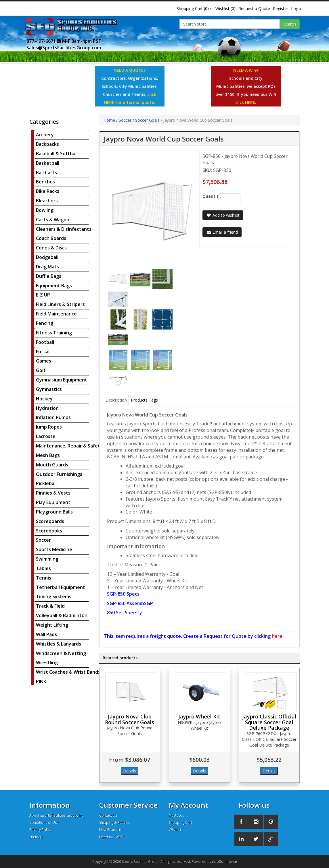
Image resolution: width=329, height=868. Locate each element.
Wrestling (47, 662)
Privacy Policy (40, 830)
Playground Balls (54, 512)
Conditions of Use (44, 823)
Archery (45, 135)
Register (281, 8)
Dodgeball (47, 257)
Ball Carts (46, 173)
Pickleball (46, 483)
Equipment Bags (54, 286)
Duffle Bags (49, 276)
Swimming (47, 559)
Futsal (43, 352)
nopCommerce (225, 862)
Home (109, 120)
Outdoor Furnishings (59, 474)
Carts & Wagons (54, 220)
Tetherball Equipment (61, 587)
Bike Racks (48, 191)
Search (290, 24)
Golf (41, 370)
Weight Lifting (52, 625)
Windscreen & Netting (61, 653)
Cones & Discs (51, 248)
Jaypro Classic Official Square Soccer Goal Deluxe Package (269, 722)
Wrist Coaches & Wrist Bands (68, 672)
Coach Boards (51, 238)
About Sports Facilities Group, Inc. (57, 815)
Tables (43, 568)
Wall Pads (46, 634)
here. (278, 636)
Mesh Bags (48, 455)
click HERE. (246, 102)
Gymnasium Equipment (62, 380)
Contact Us (108, 815)
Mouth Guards (52, 465)
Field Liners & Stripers (60, 304)
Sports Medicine (54, 549)
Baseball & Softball (57, 154)
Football (45, 342)
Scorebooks (49, 531)
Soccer (43, 540)
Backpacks (47, 144)
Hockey (44, 399)
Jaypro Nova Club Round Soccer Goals (130, 719)
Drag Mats (47, 267)
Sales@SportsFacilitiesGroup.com (64, 48)
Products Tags (144, 400)
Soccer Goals (147, 120)
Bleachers (47, 201)
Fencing (45, 323)
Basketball (48, 163)
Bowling (45, 210)
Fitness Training (54, 333)
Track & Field (50, 606)
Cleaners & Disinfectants (64, 229)
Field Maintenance (56, 314)
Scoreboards (50, 521)
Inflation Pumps (53, 417)
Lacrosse (46, 436)
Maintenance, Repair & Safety (69, 446)
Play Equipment (53, 502)
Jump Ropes (49, 427)
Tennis (44, 578)
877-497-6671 (44, 41)
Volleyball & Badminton (62, 615)
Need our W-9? (111, 837)
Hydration (47, 408)
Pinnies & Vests (53, 493)
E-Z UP (43, 295)
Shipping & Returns (115, 823)
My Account (178, 815)
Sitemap (36, 837)
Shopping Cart (180, 823)
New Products (111, 830)
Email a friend (222, 232)
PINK (41, 681)
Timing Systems (54, 596)
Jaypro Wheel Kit (199, 716)
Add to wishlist (223, 215)
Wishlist (175, 830)
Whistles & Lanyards (59, 644)
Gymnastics (49, 389)
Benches (45, 182)
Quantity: (206, 196)
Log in (297, 8)
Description (116, 400)
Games (44, 361)
